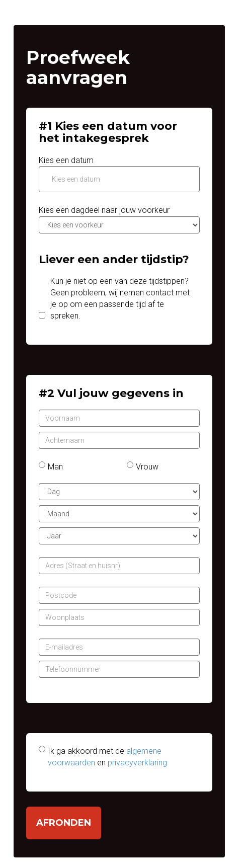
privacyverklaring (137, 763)
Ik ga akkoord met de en (107, 757)
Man (55, 467)
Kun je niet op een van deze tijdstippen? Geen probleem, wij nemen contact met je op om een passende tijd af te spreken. (120, 298)
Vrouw (147, 467)
